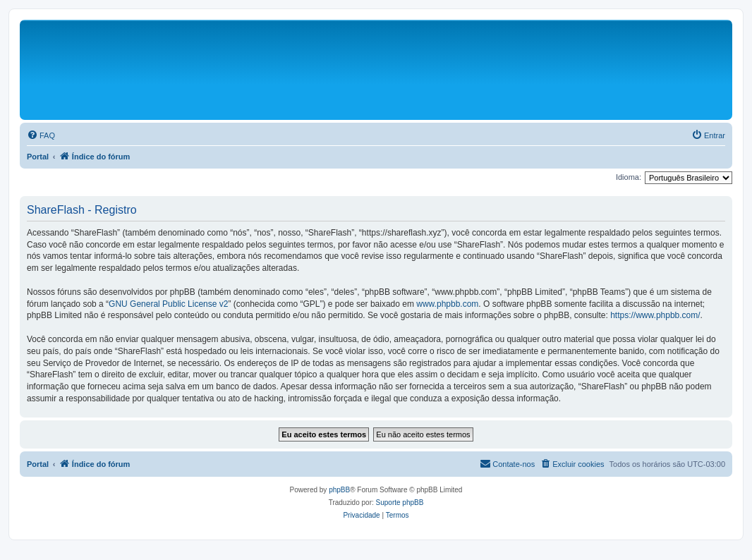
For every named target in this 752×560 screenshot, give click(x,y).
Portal (38, 157)
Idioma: (629, 177)
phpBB (339, 490)
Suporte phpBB (400, 503)
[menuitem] (41, 135)
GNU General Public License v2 (168, 304)
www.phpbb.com (447, 304)
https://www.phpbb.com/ (655, 315)
